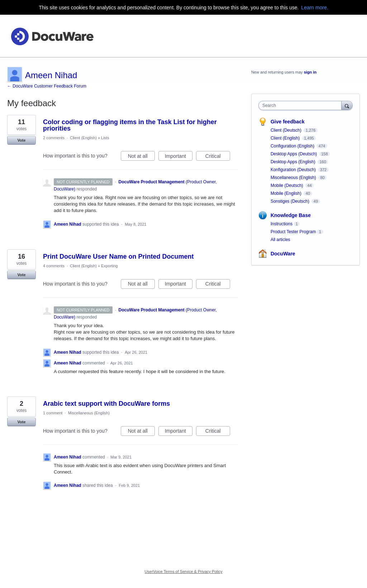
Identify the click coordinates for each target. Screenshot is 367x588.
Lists (105, 138)
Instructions (282, 224)
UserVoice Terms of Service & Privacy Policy (184, 571)
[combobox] (302, 105)
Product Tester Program (293, 232)
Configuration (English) (293, 146)
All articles (280, 240)
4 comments (54, 266)
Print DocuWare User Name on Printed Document (118, 257)
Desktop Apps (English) (294, 162)
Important (179, 157)
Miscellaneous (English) (89, 413)
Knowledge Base (291, 215)
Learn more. (314, 8)
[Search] (347, 105)
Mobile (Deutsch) (287, 185)
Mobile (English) (287, 193)
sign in (310, 72)
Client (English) (83, 138)
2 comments (54, 138)
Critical (218, 157)
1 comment (53, 413)
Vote (21, 140)
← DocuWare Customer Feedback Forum (47, 86)
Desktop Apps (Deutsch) (294, 154)
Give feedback (288, 122)
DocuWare (283, 254)
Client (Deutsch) (287, 130)
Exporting (109, 266)
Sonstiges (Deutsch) (290, 201)
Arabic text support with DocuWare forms (106, 404)
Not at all (141, 157)
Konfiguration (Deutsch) (294, 170)
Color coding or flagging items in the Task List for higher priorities (130, 125)
